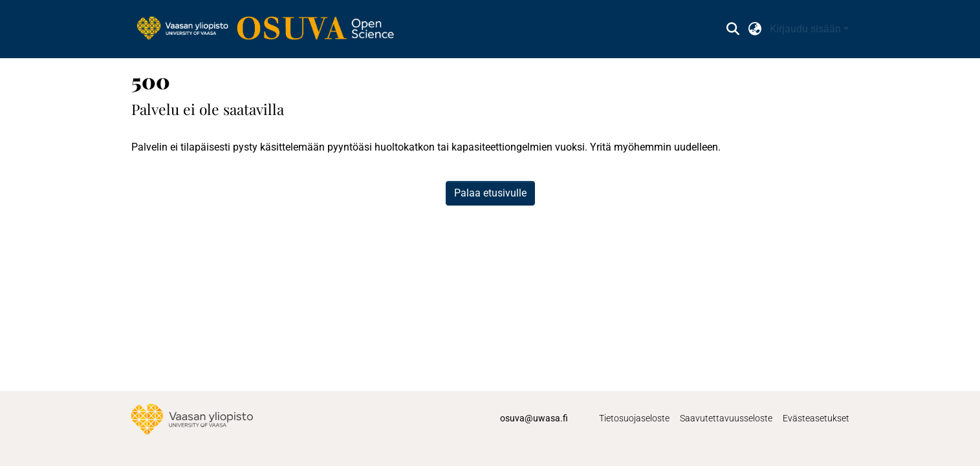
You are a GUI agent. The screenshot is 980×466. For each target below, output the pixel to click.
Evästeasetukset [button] (816, 418)
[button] (733, 29)
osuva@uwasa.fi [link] (534, 418)
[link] (272, 29)
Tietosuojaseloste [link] (634, 418)
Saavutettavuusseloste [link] (726, 418)
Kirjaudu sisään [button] (807, 29)
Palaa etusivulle (490, 193)
